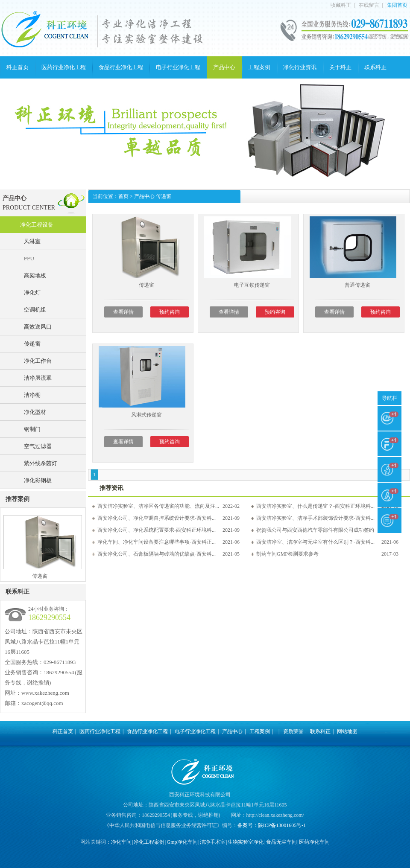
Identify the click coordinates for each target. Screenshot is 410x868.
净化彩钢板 (38, 480)
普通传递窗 (357, 285)
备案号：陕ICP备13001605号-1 (272, 825)
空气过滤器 (38, 446)
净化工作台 (38, 361)
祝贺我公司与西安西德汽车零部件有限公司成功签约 (315, 530)
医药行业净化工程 (64, 67)
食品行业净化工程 (121, 67)
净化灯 (32, 293)
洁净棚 (32, 395)
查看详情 (123, 312)
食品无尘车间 (281, 842)
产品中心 (224, 67)
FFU (29, 258)
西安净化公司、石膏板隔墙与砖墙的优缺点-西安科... (157, 554)
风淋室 (32, 241)
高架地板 (35, 275)
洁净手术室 (213, 842)
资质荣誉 (293, 731)
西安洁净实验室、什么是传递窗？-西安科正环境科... (315, 506)
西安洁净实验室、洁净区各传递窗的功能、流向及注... (158, 506)
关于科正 (340, 67)
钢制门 (32, 429)
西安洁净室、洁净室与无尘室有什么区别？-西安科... (315, 542)
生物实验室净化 (246, 842)
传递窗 (32, 344)
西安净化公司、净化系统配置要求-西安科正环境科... (157, 530)
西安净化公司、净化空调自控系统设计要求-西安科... (157, 518)
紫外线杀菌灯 (41, 463)
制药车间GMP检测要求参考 (287, 554)
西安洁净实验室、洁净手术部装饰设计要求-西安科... (315, 518)
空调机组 (35, 310)
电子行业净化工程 (178, 67)
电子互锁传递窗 (252, 285)
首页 (123, 196)
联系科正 (375, 67)
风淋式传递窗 (146, 415)
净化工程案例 (149, 842)
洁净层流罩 (38, 378)
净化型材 (35, 412)
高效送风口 (38, 327)
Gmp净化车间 (182, 842)
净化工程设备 (37, 225)
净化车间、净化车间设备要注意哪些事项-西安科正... (157, 542)
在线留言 (369, 5)
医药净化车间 (314, 842)
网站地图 (347, 731)
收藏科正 (341, 5)
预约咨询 (170, 312)
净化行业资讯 (300, 67)
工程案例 (259, 67)
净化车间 (121, 842)
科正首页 (18, 67)
